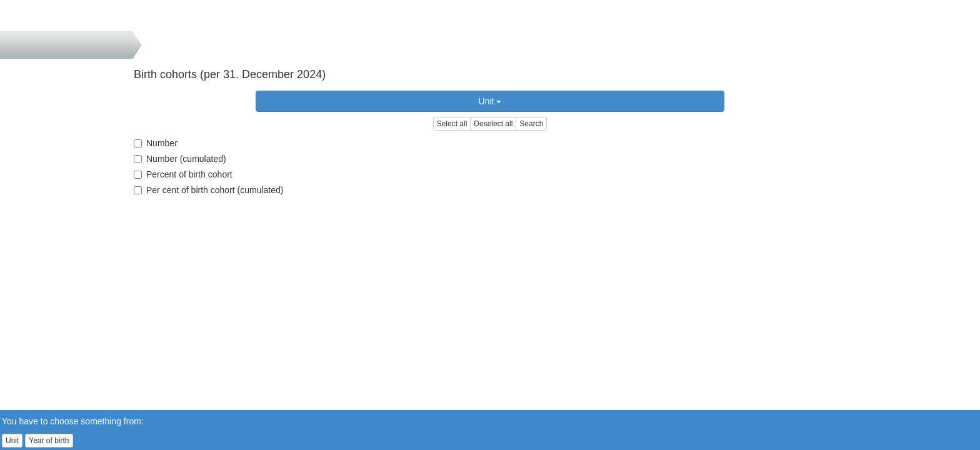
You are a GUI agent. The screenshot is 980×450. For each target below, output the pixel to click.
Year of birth (49, 441)
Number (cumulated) (180, 159)
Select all (452, 124)
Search (531, 124)
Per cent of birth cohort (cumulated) (208, 190)
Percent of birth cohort (183, 174)
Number (156, 143)
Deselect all (493, 124)
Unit (490, 101)
